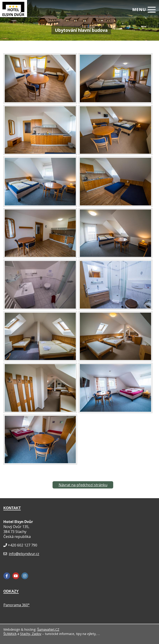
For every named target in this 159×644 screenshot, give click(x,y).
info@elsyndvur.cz (24, 554)
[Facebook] (7, 576)
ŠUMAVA (10, 634)
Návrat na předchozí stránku (83, 485)
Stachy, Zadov (31, 634)
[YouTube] (16, 576)
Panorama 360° (16, 605)
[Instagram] (25, 576)
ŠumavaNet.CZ (48, 629)
